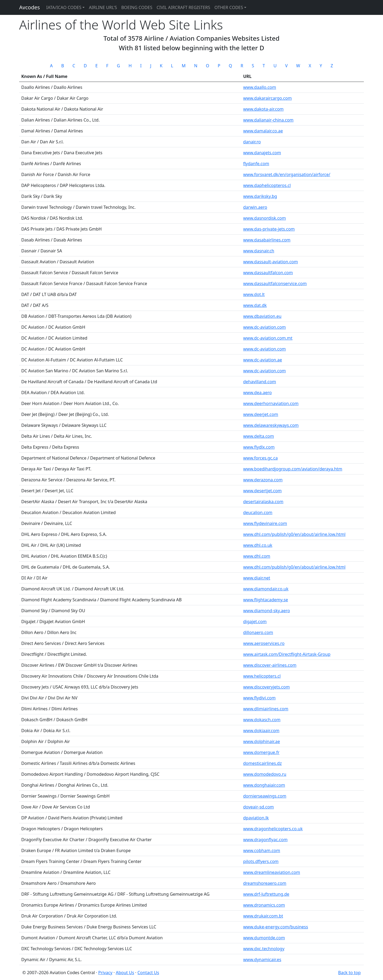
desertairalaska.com (263, 502)
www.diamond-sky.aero (267, 611)
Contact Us (148, 973)
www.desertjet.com (262, 491)
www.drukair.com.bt (263, 916)
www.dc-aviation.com (264, 327)
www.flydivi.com (259, 698)
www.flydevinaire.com (265, 523)
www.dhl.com (257, 556)
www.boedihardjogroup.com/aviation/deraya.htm (293, 469)
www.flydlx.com (259, 447)
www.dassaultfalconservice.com (275, 283)
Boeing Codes (137, 7)
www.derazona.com (263, 480)
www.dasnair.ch (259, 251)
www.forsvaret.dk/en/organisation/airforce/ (287, 174)
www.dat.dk (255, 305)
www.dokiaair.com (261, 731)
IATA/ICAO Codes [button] (64, 7)
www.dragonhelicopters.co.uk (273, 829)
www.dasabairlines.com (267, 240)
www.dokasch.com (262, 720)
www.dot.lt (254, 294)
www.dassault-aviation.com (270, 262)
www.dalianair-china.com (268, 120)
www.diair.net (257, 578)
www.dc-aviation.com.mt (268, 338)
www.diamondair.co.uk (266, 589)
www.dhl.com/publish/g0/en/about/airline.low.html (294, 534)
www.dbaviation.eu (262, 316)
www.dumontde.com (264, 938)
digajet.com (255, 622)
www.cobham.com (262, 850)
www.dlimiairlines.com (266, 709)
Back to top (349, 973)
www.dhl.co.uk (258, 545)
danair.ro (252, 142)
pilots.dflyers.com (261, 861)
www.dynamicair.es (262, 960)
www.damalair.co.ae (263, 131)
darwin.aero (255, 207)
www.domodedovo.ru (265, 774)
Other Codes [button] (229, 7)
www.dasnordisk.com (265, 218)
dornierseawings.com (265, 796)
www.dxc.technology (264, 949)
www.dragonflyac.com (265, 840)
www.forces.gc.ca (260, 458)
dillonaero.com (258, 632)
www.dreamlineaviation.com (272, 872)
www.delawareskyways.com (271, 425)
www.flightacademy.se (266, 600)
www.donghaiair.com (264, 785)
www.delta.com (259, 436)
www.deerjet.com (261, 414)
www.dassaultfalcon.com (268, 273)
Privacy (105, 973)
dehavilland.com (260, 382)
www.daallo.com (260, 87)
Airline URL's (103, 7)
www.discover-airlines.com (270, 665)
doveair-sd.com (258, 807)
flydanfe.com (256, 164)
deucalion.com (258, 512)
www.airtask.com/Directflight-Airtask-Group (287, 654)
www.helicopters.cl (262, 676)
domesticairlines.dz (262, 763)
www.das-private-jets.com (269, 229)
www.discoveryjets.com (266, 687)
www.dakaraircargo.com (267, 98)
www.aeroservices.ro (264, 643)
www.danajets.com (262, 153)
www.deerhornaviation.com (271, 403)
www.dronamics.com (264, 905)
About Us (125, 973)
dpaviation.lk (256, 818)
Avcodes (30, 7)
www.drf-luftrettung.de (266, 894)
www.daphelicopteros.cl (267, 185)
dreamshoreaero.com (265, 883)
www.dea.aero (257, 393)
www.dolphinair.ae (261, 741)
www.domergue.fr (261, 752)
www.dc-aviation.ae (263, 360)
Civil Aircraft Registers (184, 7)
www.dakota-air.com (263, 109)
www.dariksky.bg (260, 196)
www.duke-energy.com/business (276, 927)
